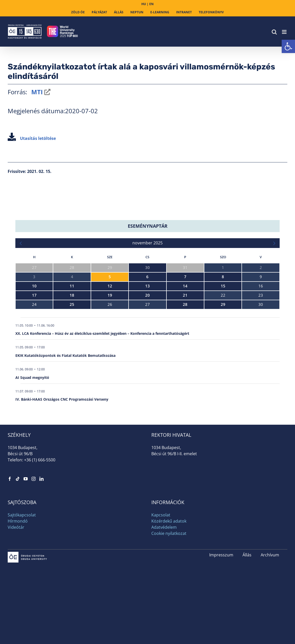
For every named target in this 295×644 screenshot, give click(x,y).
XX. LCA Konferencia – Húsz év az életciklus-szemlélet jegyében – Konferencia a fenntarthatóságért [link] (102, 333)
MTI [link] (36, 92)
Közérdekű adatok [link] (169, 521)
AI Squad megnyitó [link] (32, 377)
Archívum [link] (270, 555)
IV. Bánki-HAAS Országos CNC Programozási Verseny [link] (62, 399)
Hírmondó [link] (18, 521)
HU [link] (144, 4)
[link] (288, 46)
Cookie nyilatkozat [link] (169, 533)
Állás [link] (247, 555)
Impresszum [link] (221, 555)
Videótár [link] (16, 527)
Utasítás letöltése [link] (32, 138)
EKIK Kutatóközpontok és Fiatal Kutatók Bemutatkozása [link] (65, 355)
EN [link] (151, 4)
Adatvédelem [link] (164, 527)
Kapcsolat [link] (161, 515)
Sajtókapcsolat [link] (22, 515)
